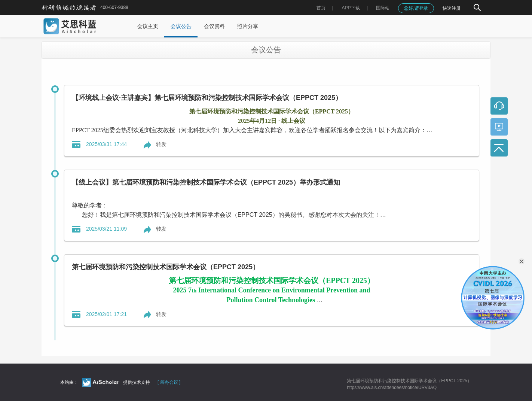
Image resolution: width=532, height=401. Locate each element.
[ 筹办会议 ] (169, 382)
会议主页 (148, 26)
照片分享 (248, 26)
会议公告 (181, 26)
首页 (321, 8)
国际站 (383, 8)
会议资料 (214, 26)
